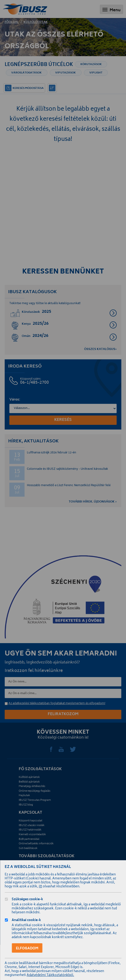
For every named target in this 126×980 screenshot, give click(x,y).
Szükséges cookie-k (27, 900)
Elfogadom (27, 949)
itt (40, 887)
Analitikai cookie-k (26, 921)
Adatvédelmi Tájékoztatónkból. (50, 975)
